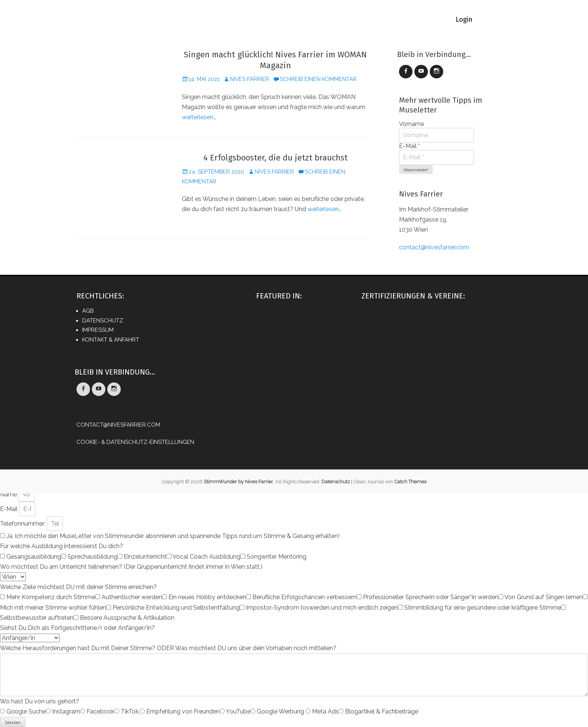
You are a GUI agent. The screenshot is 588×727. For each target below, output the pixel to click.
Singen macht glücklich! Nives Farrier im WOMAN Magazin (275, 60)
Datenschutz (103, 321)
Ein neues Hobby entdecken (207, 597)
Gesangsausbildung (34, 557)
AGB (88, 311)
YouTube (238, 711)
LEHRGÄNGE (163, 19)
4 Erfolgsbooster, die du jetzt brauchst (275, 158)
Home (122, 19)
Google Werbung (281, 711)
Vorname (412, 124)
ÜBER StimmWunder (401, 19)
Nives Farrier (250, 79)
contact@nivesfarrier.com (434, 247)
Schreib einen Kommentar (318, 79)
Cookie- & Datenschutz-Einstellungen (135, 442)
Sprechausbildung (92, 557)
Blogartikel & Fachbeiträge (382, 711)
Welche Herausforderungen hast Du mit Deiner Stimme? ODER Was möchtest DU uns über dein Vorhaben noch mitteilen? (168, 648)
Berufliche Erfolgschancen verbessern (304, 597)
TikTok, (130, 711)
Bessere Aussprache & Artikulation (127, 618)
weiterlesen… (199, 117)
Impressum (98, 330)
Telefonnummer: (23, 524)
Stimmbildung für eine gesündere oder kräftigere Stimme (483, 608)
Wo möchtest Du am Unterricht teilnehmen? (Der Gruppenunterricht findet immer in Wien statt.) (131, 567)
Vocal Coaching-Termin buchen (307, 19)
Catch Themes (410, 482)
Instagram (66, 711)
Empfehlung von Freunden (183, 711)
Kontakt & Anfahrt (111, 340)
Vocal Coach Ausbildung (206, 557)
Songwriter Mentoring (277, 557)
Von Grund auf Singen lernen (544, 597)
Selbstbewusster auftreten (37, 618)
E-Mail (409, 146)
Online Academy (220, 19)
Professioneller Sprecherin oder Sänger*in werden (431, 597)
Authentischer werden (132, 597)
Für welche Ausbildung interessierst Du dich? (61, 546)
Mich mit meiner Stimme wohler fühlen (53, 608)
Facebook (100, 711)
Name (9, 494)
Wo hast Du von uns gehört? (40, 701)
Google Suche (26, 711)
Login (464, 19)
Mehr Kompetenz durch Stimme (51, 597)
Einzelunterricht (145, 557)
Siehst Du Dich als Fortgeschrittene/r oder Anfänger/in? (77, 628)
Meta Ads (325, 711)
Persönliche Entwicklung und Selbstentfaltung (176, 608)
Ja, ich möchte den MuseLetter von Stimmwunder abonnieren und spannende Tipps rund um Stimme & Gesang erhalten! (173, 536)
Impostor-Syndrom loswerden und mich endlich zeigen (322, 608)
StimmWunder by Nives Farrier (238, 482)
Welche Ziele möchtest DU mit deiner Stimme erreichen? (78, 587)
